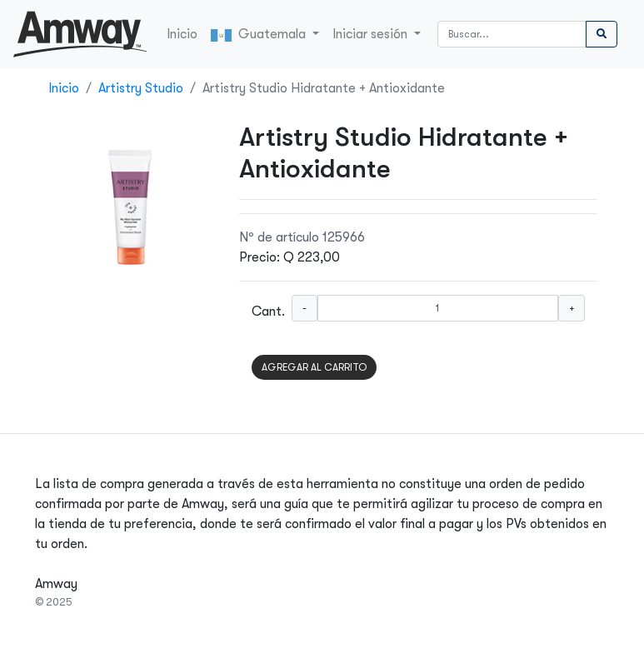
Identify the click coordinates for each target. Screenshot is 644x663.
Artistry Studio (141, 88)
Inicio (182, 34)
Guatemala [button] (260, 34)
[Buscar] (512, 34)
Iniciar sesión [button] (372, 34)
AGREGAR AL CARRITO (314, 367)
